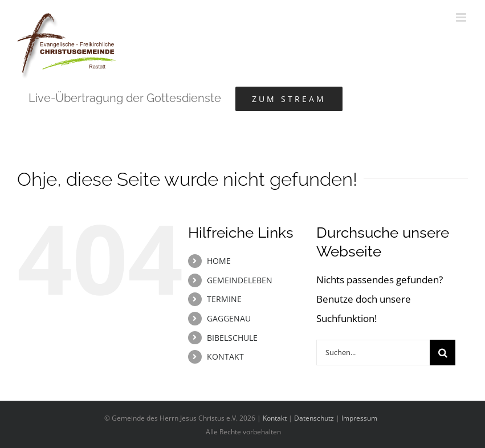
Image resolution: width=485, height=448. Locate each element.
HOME (219, 261)
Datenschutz (314, 418)
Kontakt (275, 418)
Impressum (359, 418)
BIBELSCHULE (232, 338)
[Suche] (443, 353)
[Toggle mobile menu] (462, 17)
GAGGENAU (229, 318)
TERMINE (224, 299)
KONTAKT (225, 357)
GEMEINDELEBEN (240, 280)
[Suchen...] (373, 353)
